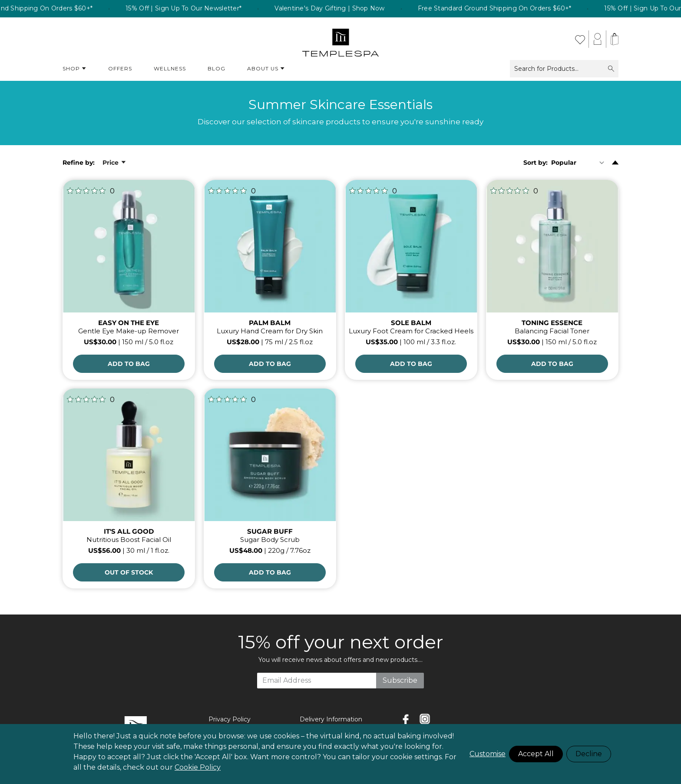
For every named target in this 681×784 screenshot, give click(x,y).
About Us (266, 69)
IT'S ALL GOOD (129, 531)
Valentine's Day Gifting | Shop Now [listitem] (344, 9)
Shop (74, 69)
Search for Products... (564, 69)
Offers (120, 68)
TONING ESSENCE (552, 323)
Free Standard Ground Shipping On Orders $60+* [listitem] (508, 9)
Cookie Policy (198, 767)
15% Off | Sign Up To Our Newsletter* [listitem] (197, 9)
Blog (217, 68)
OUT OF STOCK (129, 572)
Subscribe (400, 680)
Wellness (170, 68)
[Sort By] (580, 163)
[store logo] (341, 39)
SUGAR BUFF (270, 531)
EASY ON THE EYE (129, 323)
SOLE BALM (411, 323)
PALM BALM (270, 323)
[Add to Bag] (129, 364)
